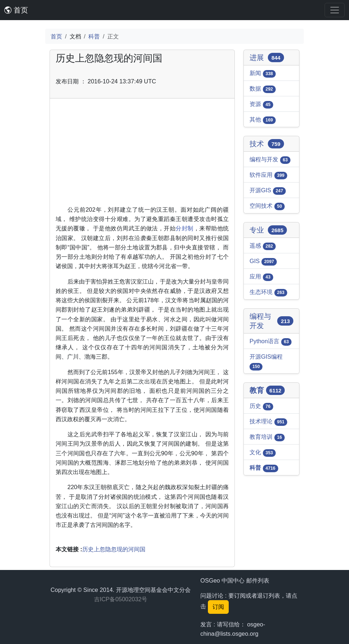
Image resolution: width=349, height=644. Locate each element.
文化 (263, 453)
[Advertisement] (142, 155)
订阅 (218, 607)
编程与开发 (270, 160)
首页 (16, 10)
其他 (263, 120)
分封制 (184, 228)
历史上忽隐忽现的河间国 (114, 549)
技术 (267, 144)
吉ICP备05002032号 (121, 599)
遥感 (263, 246)
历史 (261, 406)
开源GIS (268, 191)
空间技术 (267, 206)
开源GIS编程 (266, 362)
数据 (263, 89)
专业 (268, 230)
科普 (94, 36)
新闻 (263, 74)
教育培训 (267, 437)
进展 (267, 57)
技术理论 (268, 422)
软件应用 (268, 175)
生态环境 (268, 293)
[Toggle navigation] (335, 10)
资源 (261, 105)
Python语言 (271, 342)
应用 (261, 277)
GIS (263, 262)
